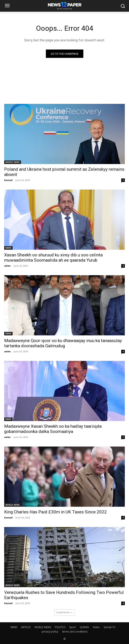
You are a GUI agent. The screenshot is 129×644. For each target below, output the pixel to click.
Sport (73, 627)
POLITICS (60, 627)
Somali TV (109, 627)
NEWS (8, 248)
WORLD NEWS (13, 162)
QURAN (84, 627)
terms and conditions (75, 632)
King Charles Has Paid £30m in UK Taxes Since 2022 (55, 512)
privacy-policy (50, 632)
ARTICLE (26, 627)
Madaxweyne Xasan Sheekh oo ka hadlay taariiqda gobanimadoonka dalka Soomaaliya (53, 429)
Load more (65, 612)
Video (96, 627)
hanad (8, 180)
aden (7, 266)
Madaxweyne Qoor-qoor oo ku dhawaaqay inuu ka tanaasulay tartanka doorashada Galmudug (63, 343)
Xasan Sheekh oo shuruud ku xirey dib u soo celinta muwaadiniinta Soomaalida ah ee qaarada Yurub (53, 258)
